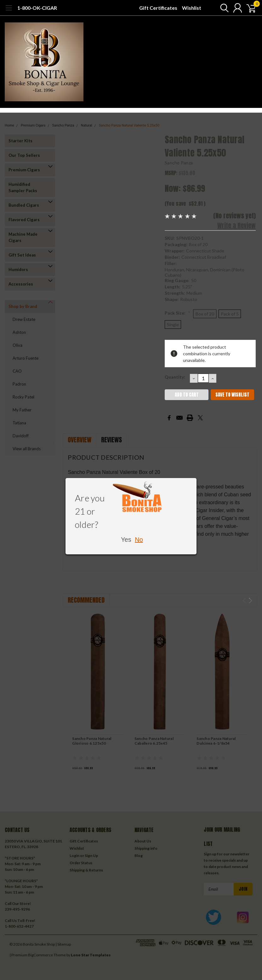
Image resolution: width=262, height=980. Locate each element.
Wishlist (192, 8)
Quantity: (175, 377)
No (139, 540)
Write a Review (236, 225)
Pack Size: (177, 313)
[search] (220, 8)
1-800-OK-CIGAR (37, 8)
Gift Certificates (158, 8)
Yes (126, 540)
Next (251, 601)
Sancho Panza (179, 163)
